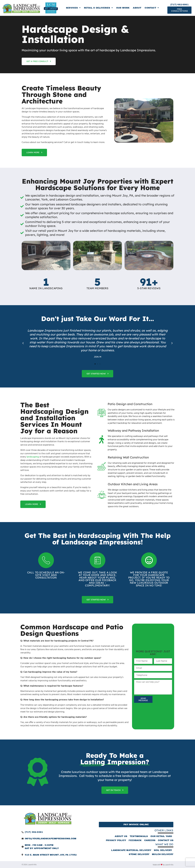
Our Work (123, 8)
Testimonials (139, 836)
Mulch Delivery (163, 854)
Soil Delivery (163, 850)
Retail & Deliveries (98, 8)
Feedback (135, 840)
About (137, 8)
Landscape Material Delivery (131, 850)
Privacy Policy (116, 840)
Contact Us (166, 840)
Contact (152, 8)
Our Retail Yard (161, 836)
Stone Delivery (139, 854)
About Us (121, 836)
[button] (23, 343)
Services (73, 8)
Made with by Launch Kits (163, 865)
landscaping (33, 457)
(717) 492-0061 (179, 5)
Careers (150, 840)
